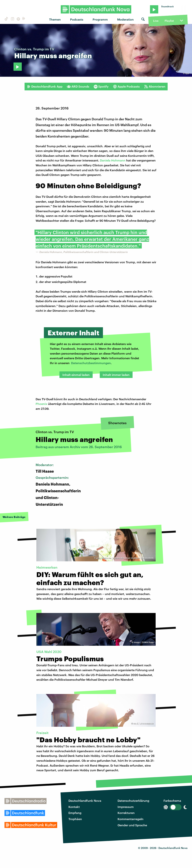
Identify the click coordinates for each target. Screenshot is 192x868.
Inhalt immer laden (116, 375)
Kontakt (74, 807)
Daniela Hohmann (113, 160)
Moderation (125, 19)
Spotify (101, 86)
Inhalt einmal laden (76, 375)
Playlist (169, 21)
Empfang (75, 813)
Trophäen (75, 819)
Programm (100, 19)
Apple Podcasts (126, 86)
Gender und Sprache (132, 825)
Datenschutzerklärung (133, 801)
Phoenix (41, 404)
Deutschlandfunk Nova (85, 801)
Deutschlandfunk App (45, 86)
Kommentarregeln (130, 819)
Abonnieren (155, 86)
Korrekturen (126, 813)
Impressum (126, 807)
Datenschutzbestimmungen (91, 363)
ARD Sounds (78, 86)
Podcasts (77, 19)
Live (156, 21)
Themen (55, 19)
